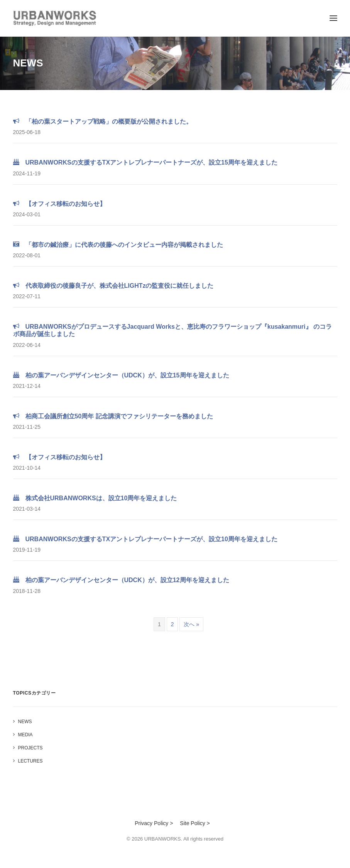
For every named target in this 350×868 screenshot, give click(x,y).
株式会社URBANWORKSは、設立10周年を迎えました (95, 498)
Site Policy (192, 823)
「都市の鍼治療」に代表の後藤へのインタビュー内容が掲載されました (118, 245)
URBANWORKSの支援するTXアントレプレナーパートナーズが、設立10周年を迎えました (145, 539)
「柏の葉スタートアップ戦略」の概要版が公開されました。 (103, 121)
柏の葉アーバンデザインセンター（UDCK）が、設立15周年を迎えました (121, 375)
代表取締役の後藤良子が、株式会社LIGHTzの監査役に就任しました (113, 286)
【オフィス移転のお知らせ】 (59, 204)
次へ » (191, 624)
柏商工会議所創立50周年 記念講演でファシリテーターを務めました (113, 416)
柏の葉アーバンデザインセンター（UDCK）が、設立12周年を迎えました (121, 580)
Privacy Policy (151, 823)
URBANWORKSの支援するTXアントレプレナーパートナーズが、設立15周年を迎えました (145, 162)
